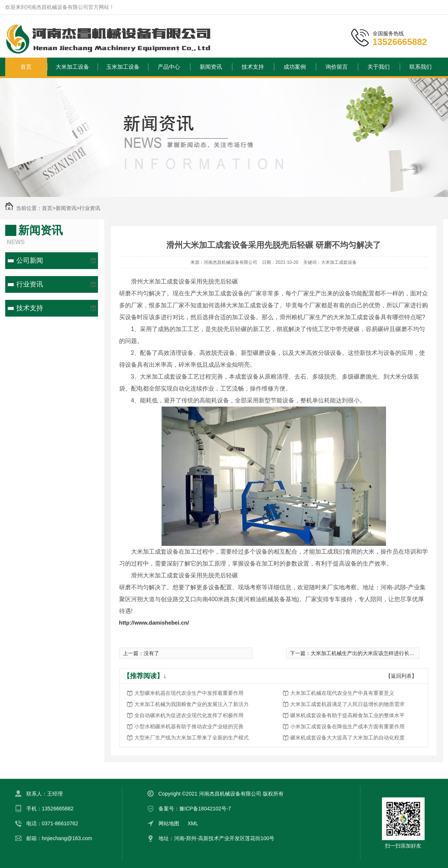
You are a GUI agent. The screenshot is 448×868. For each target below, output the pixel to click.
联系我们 (421, 67)
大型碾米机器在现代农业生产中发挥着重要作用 (189, 693)
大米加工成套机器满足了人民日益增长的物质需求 (347, 704)
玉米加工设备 (123, 67)
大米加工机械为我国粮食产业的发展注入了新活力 (192, 704)
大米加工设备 (72, 67)
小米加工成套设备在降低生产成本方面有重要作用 (347, 726)
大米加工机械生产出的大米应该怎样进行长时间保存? (372, 653)
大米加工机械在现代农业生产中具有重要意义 (342, 693)
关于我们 (379, 67)
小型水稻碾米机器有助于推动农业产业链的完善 (189, 726)
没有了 (151, 653)
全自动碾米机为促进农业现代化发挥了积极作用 (189, 715)
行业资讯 (90, 208)
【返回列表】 (401, 676)
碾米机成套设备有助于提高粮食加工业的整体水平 (347, 715)
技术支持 (253, 67)
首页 (26, 67)
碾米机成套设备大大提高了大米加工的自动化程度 (347, 738)
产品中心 (169, 67)
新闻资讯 (211, 67)
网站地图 (169, 823)
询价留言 (337, 67)
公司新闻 (30, 260)
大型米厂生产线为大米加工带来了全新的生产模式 (192, 738)
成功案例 (295, 67)
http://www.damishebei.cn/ (154, 623)
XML (193, 823)
